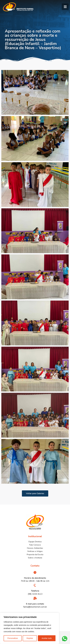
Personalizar (13, 638)
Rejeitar (30, 638)
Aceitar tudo (47, 638)
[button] (65, 7)
